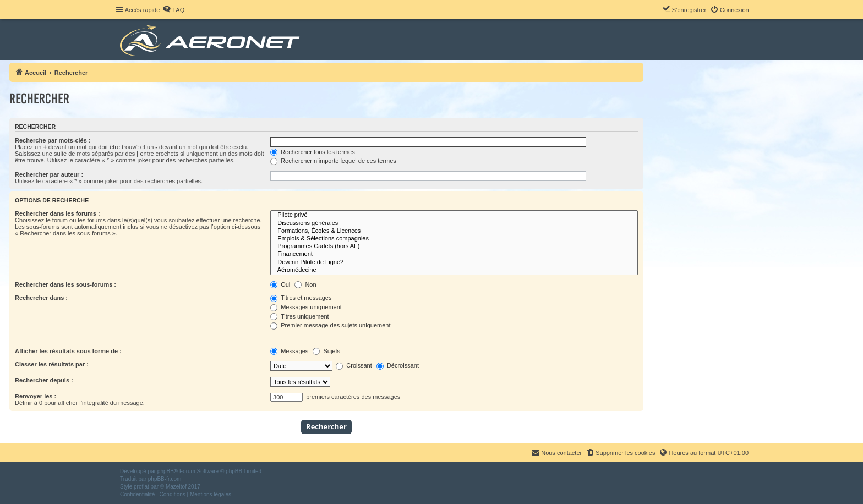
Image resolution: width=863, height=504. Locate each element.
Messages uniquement (306, 307)
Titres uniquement (300, 316)
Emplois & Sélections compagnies (454, 239)
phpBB (166, 471)
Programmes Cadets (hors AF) (454, 246)
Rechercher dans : (41, 298)
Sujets (326, 351)
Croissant (354, 365)
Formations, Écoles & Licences (454, 231)
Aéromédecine (454, 270)
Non (305, 284)
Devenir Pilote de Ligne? (454, 262)
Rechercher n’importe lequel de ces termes (333, 161)
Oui (280, 284)
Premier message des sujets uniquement (330, 325)
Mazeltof (176, 487)
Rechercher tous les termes (313, 152)
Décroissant (398, 365)
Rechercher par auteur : (49, 174)
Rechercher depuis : (44, 380)
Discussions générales (454, 223)
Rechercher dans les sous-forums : (65, 284)
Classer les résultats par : (52, 364)
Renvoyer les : (35, 396)
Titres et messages (301, 298)
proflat (141, 487)
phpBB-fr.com (165, 479)
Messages (289, 351)
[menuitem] (173, 10)
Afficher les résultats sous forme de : (68, 351)
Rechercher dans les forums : (58, 213)
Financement (454, 254)
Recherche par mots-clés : (53, 140)
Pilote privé (454, 215)
